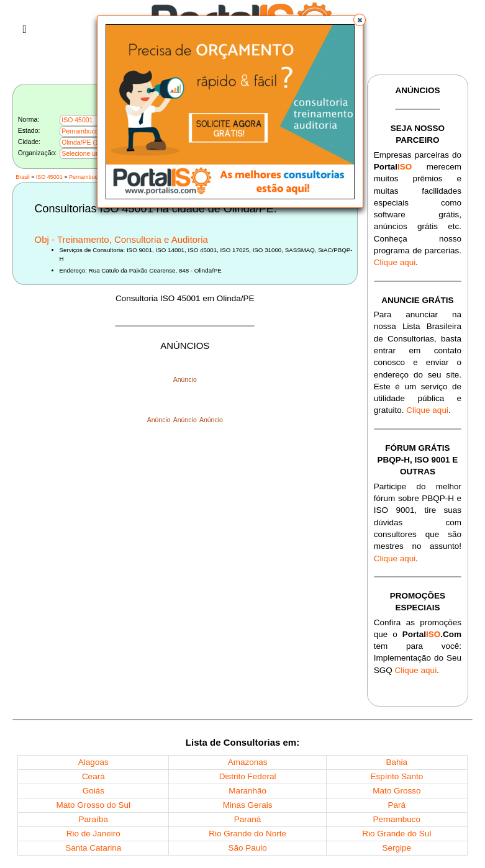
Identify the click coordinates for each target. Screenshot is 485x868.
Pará (397, 805)
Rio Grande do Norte (247, 834)
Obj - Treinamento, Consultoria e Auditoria (121, 239)
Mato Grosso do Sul (93, 805)
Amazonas (248, 762)
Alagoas (93, 762)
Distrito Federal (248, 776)
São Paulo (247, 848)
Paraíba (93, 819)
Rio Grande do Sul (397, 834)
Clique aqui (395, 262)
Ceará (93, 776)
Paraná (248, 819)
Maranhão (247, 791)
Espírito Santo (397, 776)
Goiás (93, 791)
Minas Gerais (248, 805)
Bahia (397, 762)
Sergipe (397, 848)
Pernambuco (85, 177)
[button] (360, 20)
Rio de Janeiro (93, 834)
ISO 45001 (49, 177)
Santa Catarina (93, 848)
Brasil (23, 177)
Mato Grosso (397, 791)
